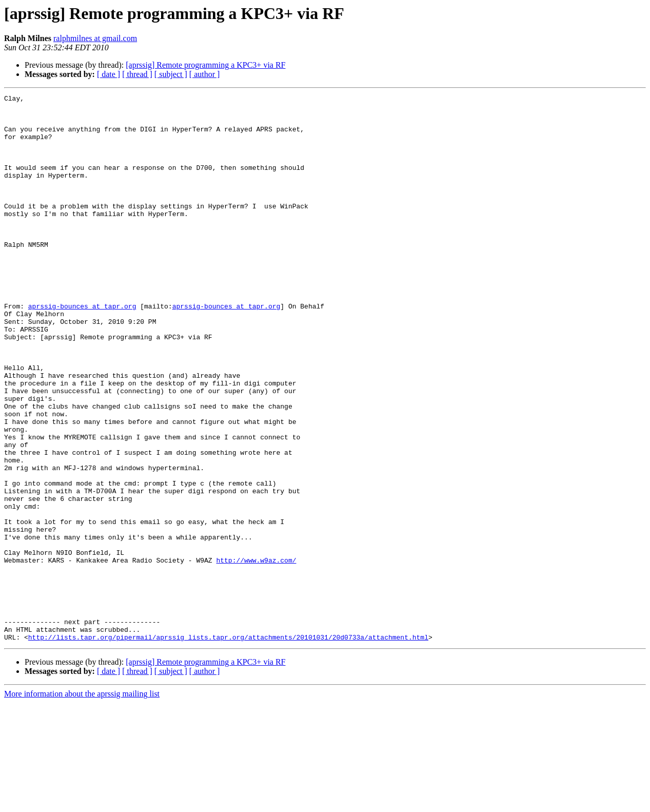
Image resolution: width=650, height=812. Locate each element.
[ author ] (205, 74)
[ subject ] (171, 74)
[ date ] (109, 74)
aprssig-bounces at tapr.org (82, 349)
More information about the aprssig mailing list (82, 803)
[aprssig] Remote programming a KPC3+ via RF (205, 65)
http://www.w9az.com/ (256, 654)
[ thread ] (137, 74)
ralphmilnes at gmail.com (95, 38)
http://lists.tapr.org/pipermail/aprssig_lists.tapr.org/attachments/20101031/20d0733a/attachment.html (228, 746)
